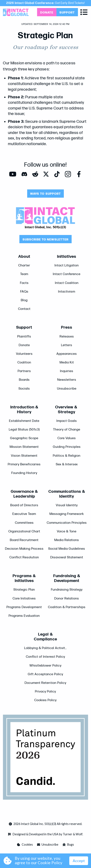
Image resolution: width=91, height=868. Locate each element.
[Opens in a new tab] (47, 12)
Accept (79, 861)
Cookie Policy (50, 863)
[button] (84, 12)
